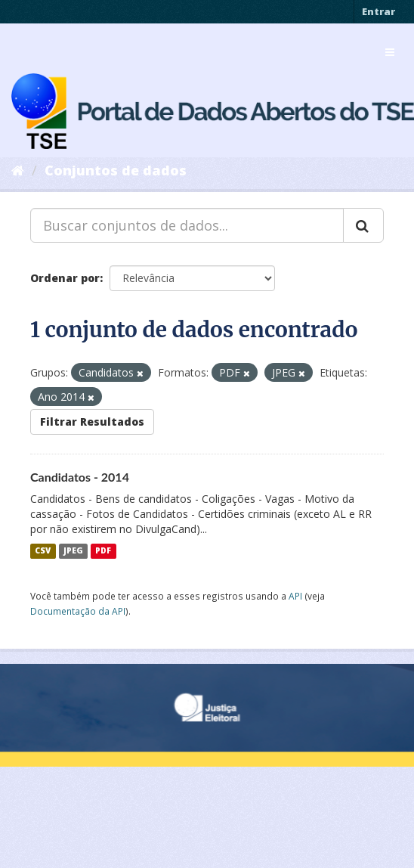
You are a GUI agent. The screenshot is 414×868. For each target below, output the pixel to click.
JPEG (73, 551)
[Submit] (363, 225)
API (295, 596)
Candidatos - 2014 (80, 477)
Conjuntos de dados (116, 170)
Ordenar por (65, 278)
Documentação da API (78, 611)
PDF (103, 551)
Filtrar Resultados (92, 422)
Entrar (378, 11)
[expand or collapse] (390, 52)
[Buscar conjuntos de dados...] (187, 225)
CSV (43, 551)
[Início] (18, 170)
